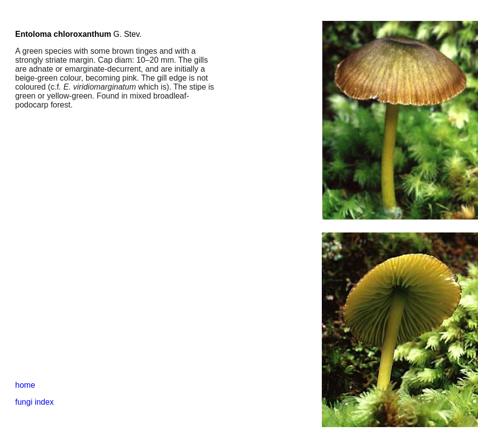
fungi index (35, 402)
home (25, 385)
